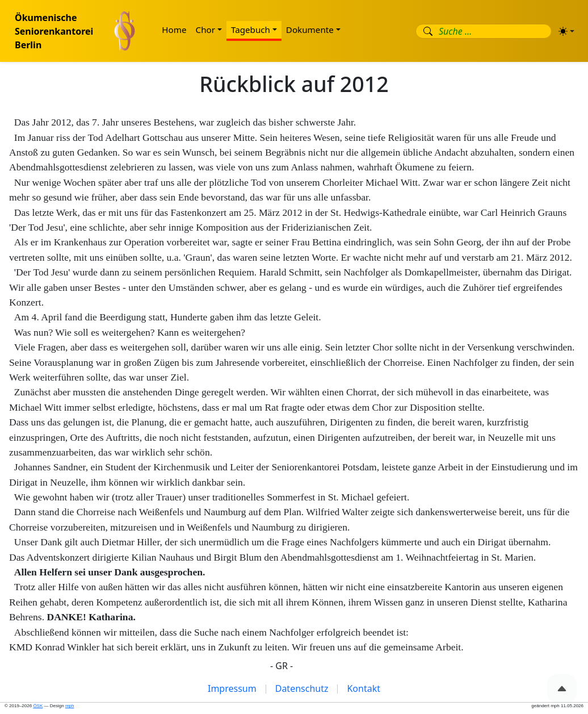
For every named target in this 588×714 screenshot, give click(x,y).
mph (70, 706)
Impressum (232, 688)
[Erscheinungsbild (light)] (566, 31)
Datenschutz (302, 688)
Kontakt (364, 688)
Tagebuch (251, 30)
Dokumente (310, 30)
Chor (205, 30)
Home (174, 30)
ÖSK (38, 706)
